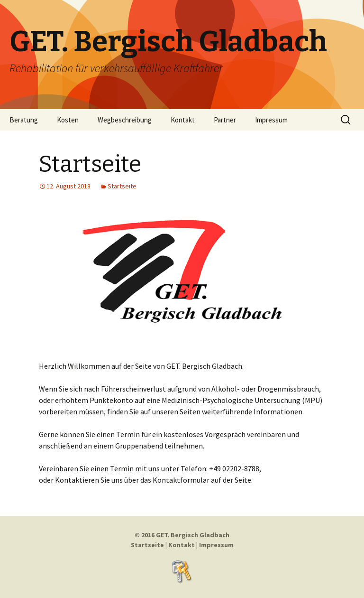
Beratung (24, 120)
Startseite (90, 164)
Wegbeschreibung (125, 120)
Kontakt (183, 120)
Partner (225, 120)
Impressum (271, 120)
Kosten (68, 120)
